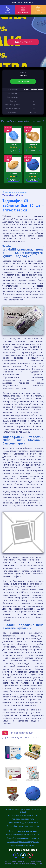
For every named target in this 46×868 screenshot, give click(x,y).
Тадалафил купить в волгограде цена (23, 842)
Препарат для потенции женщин (23, 831)
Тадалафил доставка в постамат (23, 845)
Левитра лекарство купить (23, 819)
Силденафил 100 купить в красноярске (23, 826)
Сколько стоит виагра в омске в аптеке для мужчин (23, 810)
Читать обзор (23, 81)
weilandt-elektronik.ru (23, 2)
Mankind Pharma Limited (33, 89)
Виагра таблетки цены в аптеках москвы (23, 834)
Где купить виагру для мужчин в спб (23, 822)
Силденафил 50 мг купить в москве (23, 815)
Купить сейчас (23, 42)
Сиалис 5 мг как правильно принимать (23, 838)
